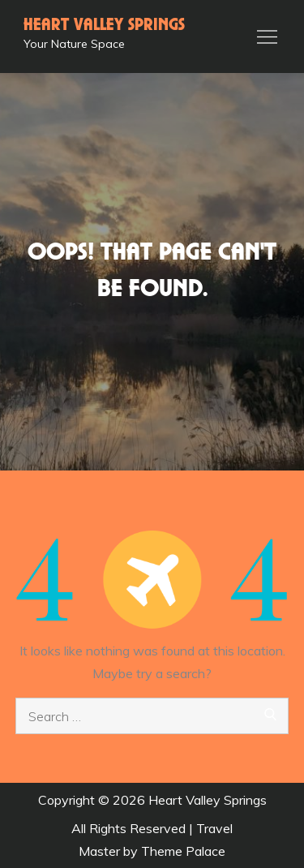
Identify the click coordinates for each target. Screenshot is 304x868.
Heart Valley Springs (104, 25)
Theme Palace (183, 851)
